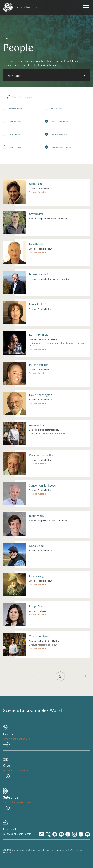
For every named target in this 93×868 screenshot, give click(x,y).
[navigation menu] (86, 8)
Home (6, 39)
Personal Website (37, 192)
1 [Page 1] (33, 676)
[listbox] (46, 75)
